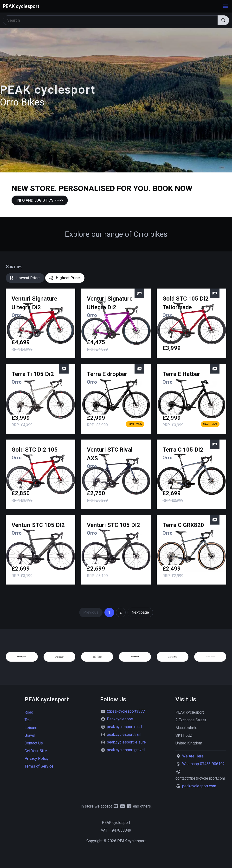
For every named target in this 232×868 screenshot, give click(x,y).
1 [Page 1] (109, 612)
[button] (226, 6)
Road (29, 712)
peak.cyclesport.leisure (126, 742)
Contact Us (34, 743)
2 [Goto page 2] (121, 612)
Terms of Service (39, 766)
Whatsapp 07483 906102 (203, 764)
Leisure (31, 728)
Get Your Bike (36, 751)
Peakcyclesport (120, 719)
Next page (140, 612)
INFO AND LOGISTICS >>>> (40, 200)
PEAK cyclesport (21, 6)
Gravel (30, 735)
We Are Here (193, 756)
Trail (28, 720)
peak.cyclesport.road (124, 727)
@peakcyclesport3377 (126, 711)
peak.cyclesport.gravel (126, 750)
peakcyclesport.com (199, 786)
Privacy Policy (37, 759)
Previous (91, 612)
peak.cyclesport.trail (124, 734)
